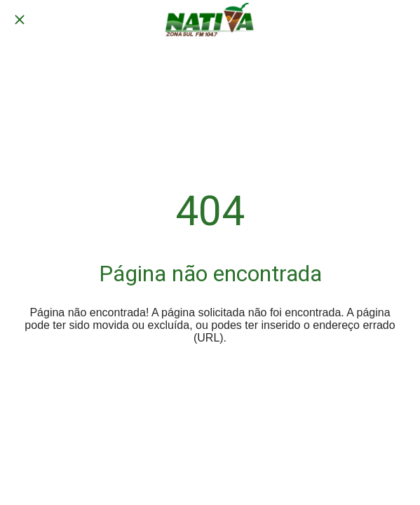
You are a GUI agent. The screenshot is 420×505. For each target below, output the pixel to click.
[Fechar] (20, 20)
